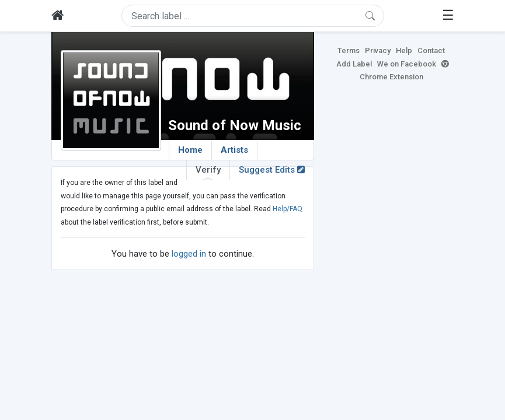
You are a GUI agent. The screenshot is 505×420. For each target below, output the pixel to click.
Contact (431, 50)
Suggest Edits (272, 170)
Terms (349, 50)
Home (190, 150)
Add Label (354, 64)
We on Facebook (407, 64)
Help (404, 50)
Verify (208, 172)
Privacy (378, 50)
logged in (189, 254)
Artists (234, 150)
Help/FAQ (288, 209)
